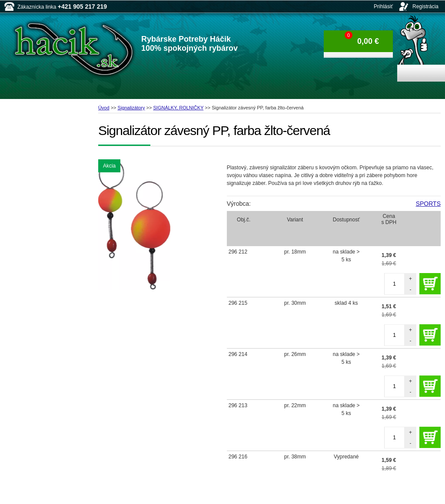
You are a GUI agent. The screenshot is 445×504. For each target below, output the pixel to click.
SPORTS (428, 204)
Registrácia (425, 7)
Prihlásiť (383, 7)
